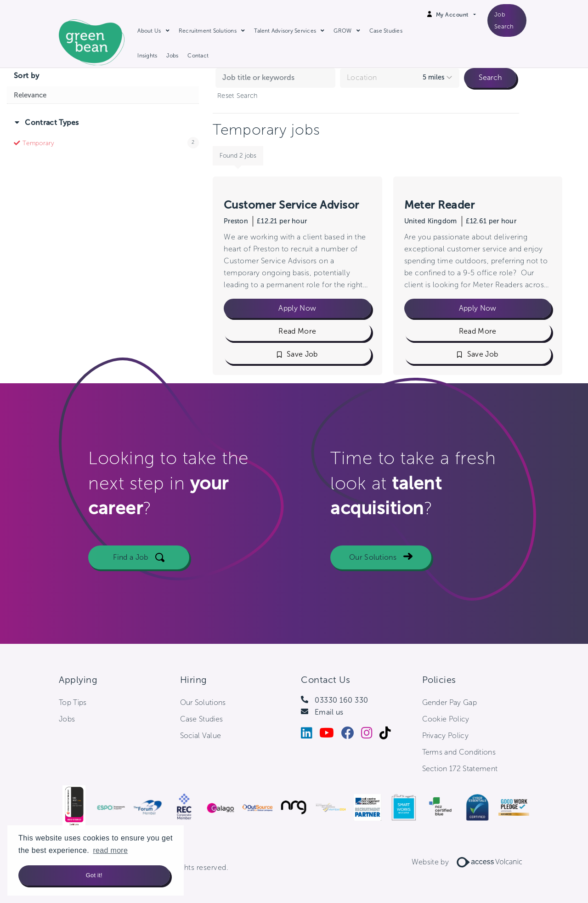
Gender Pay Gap (449, 702)
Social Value (201, 735)
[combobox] (400, 78)
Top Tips (73, 702)
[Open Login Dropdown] (456, 15)
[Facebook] (351, 735)
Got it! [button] (94, 875)
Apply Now (297, 308)
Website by (470, 862)
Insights (147, 56)
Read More (297, 331)
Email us (329, 712)
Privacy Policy (445, 735)
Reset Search (237, 96)
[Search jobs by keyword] (275, 78)
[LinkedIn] (310, 735)
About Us (149, 31)
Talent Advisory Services (285, 31)
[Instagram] (370, 735)
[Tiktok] (389, 735)
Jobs (172, 56)
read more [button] (110, 850)
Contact (198, 56)
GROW (342, 31)
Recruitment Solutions (208, 31)
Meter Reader (440, 205)
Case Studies (386, 31)
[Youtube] (330, 735)
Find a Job (130, 563)
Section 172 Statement (460, 769)
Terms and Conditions (459, 752)
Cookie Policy (446, 719)
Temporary (38, 143)
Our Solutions (373, 563)
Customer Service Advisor (291, 205)
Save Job (302, 354)
